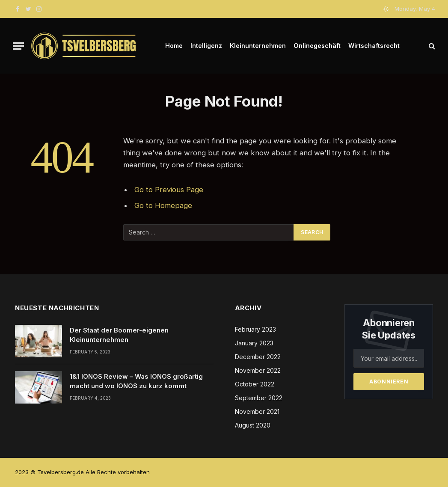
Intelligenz (206, 46)
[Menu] (18, 46)
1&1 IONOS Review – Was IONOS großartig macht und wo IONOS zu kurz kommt (136, 381)
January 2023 (254, 343)
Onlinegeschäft (317, 46)
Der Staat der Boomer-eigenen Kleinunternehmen (119, 335)
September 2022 (259, 398)
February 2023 (255, 329)
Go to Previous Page (169, 190)
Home (174, 46)
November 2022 (258, 370)
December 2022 (258, 357)
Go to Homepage (163, 205)
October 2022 (255, 384)
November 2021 (257, 411)
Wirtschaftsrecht (374, 46)
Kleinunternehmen (258, 46)
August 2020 (253, 425)
